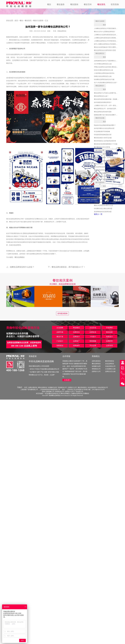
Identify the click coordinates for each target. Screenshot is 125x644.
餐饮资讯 (101, 4)
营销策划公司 (96, 369)
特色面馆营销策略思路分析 (103, 135)
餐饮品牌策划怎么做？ (101, 96)
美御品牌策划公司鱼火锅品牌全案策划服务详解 (109, 176)
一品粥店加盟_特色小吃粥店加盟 (105, 193)
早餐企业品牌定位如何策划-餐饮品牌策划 (107, 67)
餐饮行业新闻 (38, 21)
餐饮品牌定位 (100, 53)
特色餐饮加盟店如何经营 (102, 199)
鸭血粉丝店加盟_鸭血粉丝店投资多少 (106, 196)
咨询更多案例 (62, 313)
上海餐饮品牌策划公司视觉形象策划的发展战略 (109, 28)
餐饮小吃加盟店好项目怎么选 (103, 205)
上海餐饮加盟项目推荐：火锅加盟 (105, 202)
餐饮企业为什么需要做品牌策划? (104, 32)
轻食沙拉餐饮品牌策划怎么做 (103, 70)
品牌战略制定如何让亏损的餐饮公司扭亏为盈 (109, 61)
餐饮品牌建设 (20, 257)
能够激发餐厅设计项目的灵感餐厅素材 (106, 115)
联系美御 (115, 4)
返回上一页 (98, 214)
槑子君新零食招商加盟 (101, 190)
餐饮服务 (61, 4)
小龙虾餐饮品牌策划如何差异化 (104, 73)
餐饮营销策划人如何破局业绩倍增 (105, 141)
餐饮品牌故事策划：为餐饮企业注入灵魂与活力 (109, 170)
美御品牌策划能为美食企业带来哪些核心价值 (109, 173)
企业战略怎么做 (110, 369)
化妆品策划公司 (110, 366)
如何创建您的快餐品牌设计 (103, 102)
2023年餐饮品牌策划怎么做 (103, 64)
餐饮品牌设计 (100, 86)
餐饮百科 (88, 4)
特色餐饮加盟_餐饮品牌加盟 (103, 208)
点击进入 (67, 380)
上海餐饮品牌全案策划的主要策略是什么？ (108, 38)
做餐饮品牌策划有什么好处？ (22, 267)
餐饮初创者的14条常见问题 (103, 138)
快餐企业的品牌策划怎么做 (103, 76)
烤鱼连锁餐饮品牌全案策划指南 (104, 161)
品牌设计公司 (96, 371)
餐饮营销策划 (110, 361)
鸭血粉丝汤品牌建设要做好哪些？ (105, 125)
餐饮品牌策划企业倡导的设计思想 (105, 50)
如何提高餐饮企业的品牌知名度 (104, 128)
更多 (104, 25)
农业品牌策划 (110, 364)
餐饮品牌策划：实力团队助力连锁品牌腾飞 (108, 164)
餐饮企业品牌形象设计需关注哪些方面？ (107, 47)
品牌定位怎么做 (110, 371)
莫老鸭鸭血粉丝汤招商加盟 (103, 212)
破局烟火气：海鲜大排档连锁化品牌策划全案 (109, 179)
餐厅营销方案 (100, 150)
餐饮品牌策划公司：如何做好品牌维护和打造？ (109, 109)
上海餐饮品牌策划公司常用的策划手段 (106, 41)
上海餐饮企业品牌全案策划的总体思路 (106, 35)
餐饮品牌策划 (96, 364)
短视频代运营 (96, 366)
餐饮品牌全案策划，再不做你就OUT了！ (68, 267)
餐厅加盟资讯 (100, 182)
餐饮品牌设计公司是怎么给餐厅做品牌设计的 (109, 93)
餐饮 (49, 4)
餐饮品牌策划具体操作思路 (103, 112)
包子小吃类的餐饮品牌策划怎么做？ (106, 83)
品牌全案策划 (96, 361)
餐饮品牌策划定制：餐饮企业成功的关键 (107, 167)
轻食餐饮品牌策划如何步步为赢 (104, 79)
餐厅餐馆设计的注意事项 (102, 147)
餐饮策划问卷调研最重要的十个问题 (106, 144)
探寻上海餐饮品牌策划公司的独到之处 (106, 44)
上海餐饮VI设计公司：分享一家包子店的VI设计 (109, 105)
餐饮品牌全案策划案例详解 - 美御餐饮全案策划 (109, 99)
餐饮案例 (74, 4)
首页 (16, 21)
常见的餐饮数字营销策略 (102, 131)
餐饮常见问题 (100, 118)
